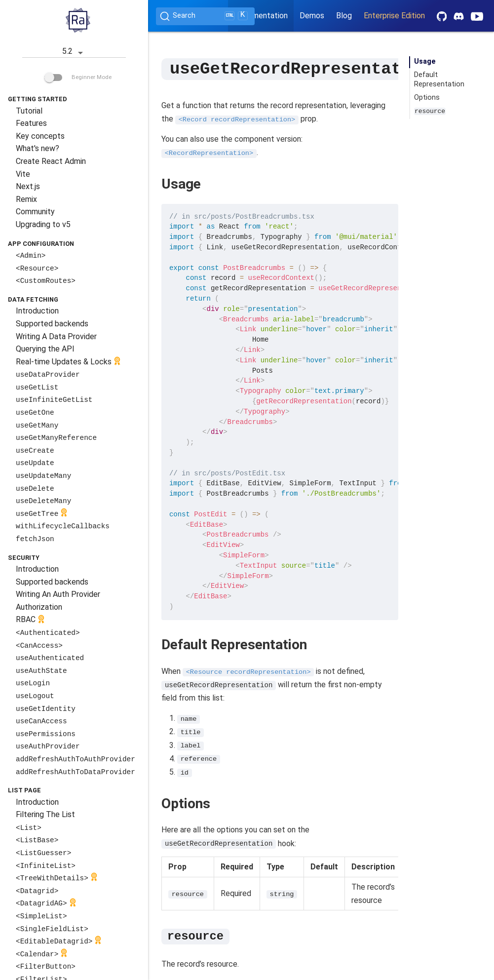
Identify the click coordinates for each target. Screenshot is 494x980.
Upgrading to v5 (43, 224)
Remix (26, 199)
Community (35, 212)
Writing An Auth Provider (58, 594)
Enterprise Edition (394, 16)
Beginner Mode (78, 77)
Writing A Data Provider (56, 336)
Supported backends (52, 324)
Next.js (28, 186)
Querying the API (45, 349)
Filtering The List (45, 814)
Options (427, 98)
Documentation (261, 16)
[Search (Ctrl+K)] (205, 16)
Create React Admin (51, 161)
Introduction (37, 311)
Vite (23, 174)
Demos (312, 16)
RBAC (31, 620)
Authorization (39, 607)
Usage (425, 61)
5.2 (74, 52)
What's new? (38, 148)
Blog (344, 16)
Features (31, 123)
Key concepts (40, 136)
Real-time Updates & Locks (69, 362)
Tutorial (29, 111)
